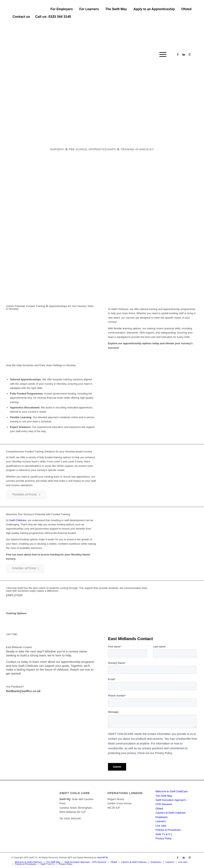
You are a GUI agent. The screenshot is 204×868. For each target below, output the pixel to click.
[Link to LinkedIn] (184, 54)
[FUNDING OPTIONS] (25, 568)
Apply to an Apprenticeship (154, 9)
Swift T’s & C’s (164, 834)
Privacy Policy (163, 838)
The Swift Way (116, 9)
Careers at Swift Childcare (170, 813)
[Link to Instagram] (190, 54)
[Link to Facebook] (178, 54)
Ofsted (186, 9)
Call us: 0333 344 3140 (53, 17)
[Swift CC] (41, 55)
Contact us (21, 17)
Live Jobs (161, 826)
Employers (161, 817)
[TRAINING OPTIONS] (26, 495)
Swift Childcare (18, 520)
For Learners (89, 9)
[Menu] (162, 55)
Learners (160, 821)
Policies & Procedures (168, 830)
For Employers (62, 9)
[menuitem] (62, 9)
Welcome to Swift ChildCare (172, 791)
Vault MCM (102, 857)
